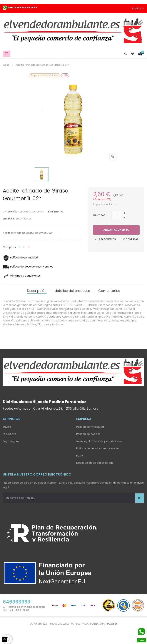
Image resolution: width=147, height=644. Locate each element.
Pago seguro (11, 441)
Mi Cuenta (9, 434)
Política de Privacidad (90, 427)
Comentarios (109, 291)
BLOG (80, 456)
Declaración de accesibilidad (95, 463)
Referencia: (55, 212)
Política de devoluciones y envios (98, 448)
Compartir (19, 247)
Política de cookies (88, 434)
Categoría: (10, 212)
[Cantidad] (117, 215)
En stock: (9, 219)
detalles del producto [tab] (72, 291)
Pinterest (29, 247)
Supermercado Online (31, 212)
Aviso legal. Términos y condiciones (99, 441)
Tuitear (24, 247)
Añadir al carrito (116, 230)
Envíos (7, 427)
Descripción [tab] (37, 291)
